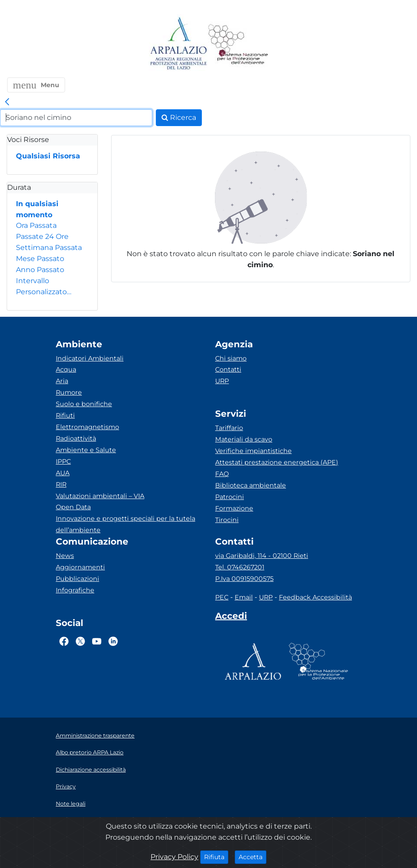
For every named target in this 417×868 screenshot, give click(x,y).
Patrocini (230, 497)
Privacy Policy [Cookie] (174, 857)
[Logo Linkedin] (113, 641)
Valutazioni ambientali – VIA (100, 496)
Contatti (228, 369)
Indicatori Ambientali (90, 358)
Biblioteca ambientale (251, 485)
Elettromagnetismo (87, 427)
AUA (63, 473)
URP (222, 381)
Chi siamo (231, 358)
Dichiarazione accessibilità (91, 770)
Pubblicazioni (77, 579)
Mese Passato (40, 259)
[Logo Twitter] (80, 641)
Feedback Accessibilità (315, 597)
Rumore (69, 392)
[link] (7, 102)
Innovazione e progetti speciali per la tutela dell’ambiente (125, 524)
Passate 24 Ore (42, 236)
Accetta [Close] (253, 856)
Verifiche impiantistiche (253, 451)
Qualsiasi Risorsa (48, 156)
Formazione (234, 508)
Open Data (73, 507)
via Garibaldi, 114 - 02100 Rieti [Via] (262, 556)
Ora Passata (36, 225)
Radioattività (76, 438)
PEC (222, 597)
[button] (36, 85)
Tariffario (229, 428)
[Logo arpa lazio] (178, 44)
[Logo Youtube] (97, 641)
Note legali (71, 804)
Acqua (66, 369)
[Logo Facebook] (64, 641)
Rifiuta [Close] (216, 856)
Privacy (66, 786)
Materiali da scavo (244, 439)
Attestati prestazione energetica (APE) (277, 462)
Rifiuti (65, 415)
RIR (61, 484)
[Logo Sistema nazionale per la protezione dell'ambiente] (238, 44)
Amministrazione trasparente (95, 735)
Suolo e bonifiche (84, 404)
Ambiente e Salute (86, 450)
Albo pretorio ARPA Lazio (90, 752)
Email (244, 597)
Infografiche (75, 590)
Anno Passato (40, 270)
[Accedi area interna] (231, 618)
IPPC (63, 461)
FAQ (222, 474)
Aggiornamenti (80, 567)
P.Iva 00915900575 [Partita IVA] (244, 579)
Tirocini (227, 520)
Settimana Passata (49, 248)
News (65, 556)
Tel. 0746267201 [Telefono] (240, 567)
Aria (62, 381)
